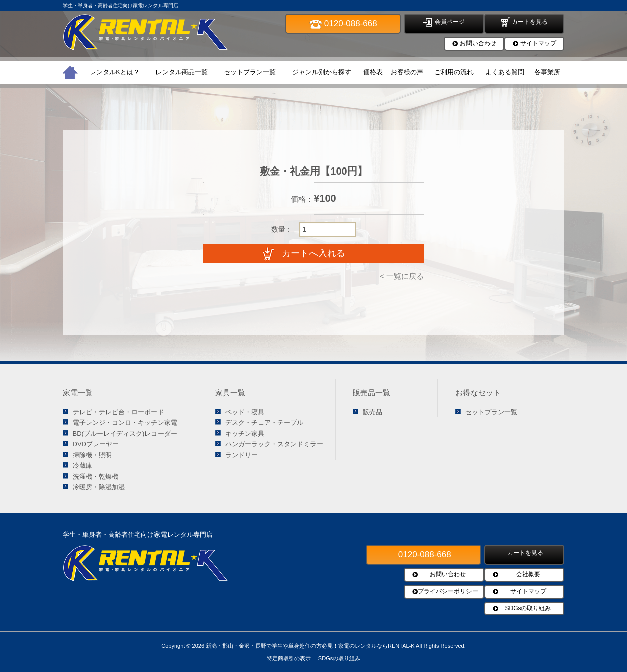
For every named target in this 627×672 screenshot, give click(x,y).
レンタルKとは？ (115, 72)
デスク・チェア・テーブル (264, 423)
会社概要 (528, 574)
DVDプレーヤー (96, 444)
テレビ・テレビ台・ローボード (118, 412)
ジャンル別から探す (322, 72)
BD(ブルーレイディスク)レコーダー (125, 434)
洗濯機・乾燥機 (96, 477)
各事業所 (547, 72)
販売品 (372, 412)
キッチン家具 (245, 434)
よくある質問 (505, 72)
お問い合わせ (478, 43)
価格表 (373, 72)
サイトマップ (538, 43)
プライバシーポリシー (448, 591)
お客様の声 (407, 72)
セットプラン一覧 (250, 72)
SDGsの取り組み (528, 608)
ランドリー (242, 455)
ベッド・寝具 (245, 412)
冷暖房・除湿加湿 (99, 487)
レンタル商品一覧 (182, 72)
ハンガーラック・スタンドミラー (274, 444)
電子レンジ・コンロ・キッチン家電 (125, 423)
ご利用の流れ (454, 72)
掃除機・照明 (92, 455)
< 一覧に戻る (402, 276)
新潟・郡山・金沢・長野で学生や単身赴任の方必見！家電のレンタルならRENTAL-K (310, 646)
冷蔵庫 (83, 466)
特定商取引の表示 (289, 658)
